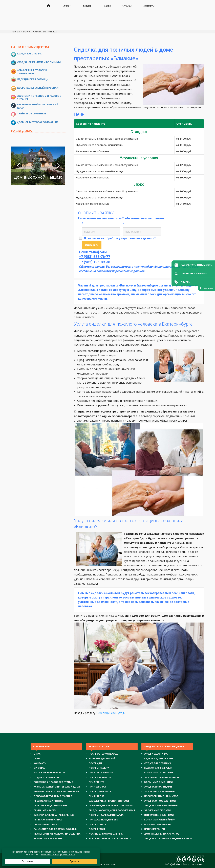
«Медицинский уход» (111, 713)
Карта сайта (111, 864)
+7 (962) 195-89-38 (108, 11)
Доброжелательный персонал (38, 88)
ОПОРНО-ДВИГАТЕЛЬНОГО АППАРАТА (111, 805)
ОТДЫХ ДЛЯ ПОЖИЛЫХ (158, 763)
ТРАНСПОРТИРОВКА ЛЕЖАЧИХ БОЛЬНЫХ (57, 834)
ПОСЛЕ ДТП (95, 763)
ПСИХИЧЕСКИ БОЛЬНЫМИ (159, 815)
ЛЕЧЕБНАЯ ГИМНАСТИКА (48, 820)
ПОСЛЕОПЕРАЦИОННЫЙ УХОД (161, 796)
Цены (37, 758)
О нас (37, 754)
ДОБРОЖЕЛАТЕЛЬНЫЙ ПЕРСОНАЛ (53, 796)
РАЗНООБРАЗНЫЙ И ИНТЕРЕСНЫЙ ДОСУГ (57, 787)
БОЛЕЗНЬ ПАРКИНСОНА (158, 824)
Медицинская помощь (33, 79)
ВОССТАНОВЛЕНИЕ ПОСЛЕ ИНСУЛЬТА (110, 838)
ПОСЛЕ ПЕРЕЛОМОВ (100, 791)
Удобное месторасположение (38, 122)
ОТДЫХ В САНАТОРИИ (46, 777)
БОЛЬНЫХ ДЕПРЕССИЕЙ (102, 758)
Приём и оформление (31, 113)
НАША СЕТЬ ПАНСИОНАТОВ (49, 773)
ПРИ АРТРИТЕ (96, 782)
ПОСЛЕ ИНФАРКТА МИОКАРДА (106, 815)
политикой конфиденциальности (157, 267)
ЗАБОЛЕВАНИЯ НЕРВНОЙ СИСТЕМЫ (109, 801)
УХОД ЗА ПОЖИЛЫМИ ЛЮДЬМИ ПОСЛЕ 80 (168, 838)
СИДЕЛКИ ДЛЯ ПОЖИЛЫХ (159, 758)
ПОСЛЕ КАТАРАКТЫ (100, 777)
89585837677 (190, 857)
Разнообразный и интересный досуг (38, 106)
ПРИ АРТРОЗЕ (96, 796)
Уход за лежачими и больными (39, 62)
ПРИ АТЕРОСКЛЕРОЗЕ (101, 773)
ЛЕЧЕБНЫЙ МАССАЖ (45, 810)
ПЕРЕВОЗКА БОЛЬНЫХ (46, 824)
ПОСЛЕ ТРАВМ (97, 829)
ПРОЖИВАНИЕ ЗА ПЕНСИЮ (48, 801)
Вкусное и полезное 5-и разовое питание (39, 97)
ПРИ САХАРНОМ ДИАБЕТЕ (103, 820)
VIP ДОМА (39, 768)
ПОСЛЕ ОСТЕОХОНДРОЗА (103, 754)
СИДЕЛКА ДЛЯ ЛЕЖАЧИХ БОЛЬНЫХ (54, 815)
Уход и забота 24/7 (30, 54)
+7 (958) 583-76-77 (108, 7)
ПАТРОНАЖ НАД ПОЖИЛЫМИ (50, 805)
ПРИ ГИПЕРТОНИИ (155, 829)
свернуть (208, 288)
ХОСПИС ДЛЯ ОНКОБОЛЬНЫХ (106, 834)
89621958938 (190, 861)
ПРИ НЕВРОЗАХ (97, 787)
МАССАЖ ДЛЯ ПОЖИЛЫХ (158, 768)
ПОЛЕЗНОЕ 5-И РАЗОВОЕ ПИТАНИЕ (53, 782)
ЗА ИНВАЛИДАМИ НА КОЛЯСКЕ (162, 777)
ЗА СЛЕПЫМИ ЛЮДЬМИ (157, 810)
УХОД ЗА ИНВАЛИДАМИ (158, 787)
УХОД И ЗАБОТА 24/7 (156, 754)
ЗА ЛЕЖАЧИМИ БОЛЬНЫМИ (160, 791)
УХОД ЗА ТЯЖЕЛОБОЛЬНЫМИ (161, 805)
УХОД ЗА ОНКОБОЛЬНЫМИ (160, 801)
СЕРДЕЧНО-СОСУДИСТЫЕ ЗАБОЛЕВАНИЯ (112, 810)
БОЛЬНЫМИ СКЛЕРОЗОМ (159, 773)
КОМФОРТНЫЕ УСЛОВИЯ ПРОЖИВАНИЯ (56, 791)
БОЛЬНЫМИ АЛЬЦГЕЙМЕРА (160, 820)
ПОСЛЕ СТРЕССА (98, 824)
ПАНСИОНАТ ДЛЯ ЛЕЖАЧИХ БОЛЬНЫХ (55, 829)
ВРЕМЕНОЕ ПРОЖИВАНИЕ (48, 838)
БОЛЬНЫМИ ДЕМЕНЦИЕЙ (158, 782)
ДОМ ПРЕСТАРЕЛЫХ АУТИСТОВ (162, 834)
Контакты (40, 763)
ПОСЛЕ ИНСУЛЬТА (99, 768)
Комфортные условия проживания (32, 72)
